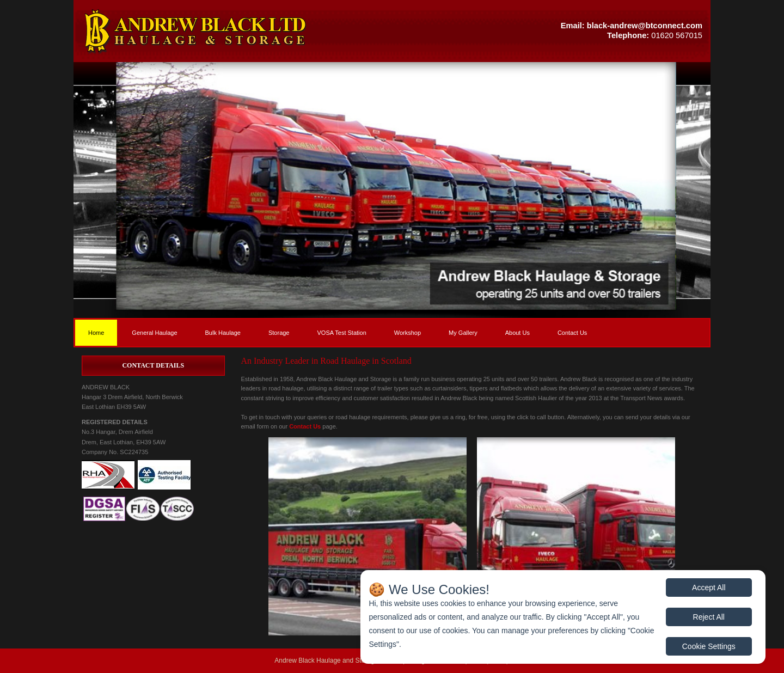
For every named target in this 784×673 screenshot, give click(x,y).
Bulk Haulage (223, 333)
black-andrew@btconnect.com (645, 26)
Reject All (709, 617)
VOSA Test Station (341, 333)
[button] (233, 31)
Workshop (408, 333)
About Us (517, 333)
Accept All (709, 588)
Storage (279, 333)
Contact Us (572, 333)
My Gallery (463, 333)
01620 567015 (677, 35)
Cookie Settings (709, 646)
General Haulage (154, 333)
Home (96, 333)
